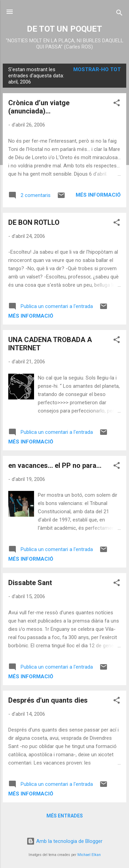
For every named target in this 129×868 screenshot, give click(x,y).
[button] (117, 104)
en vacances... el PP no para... (55, 465)
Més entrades (65, 816)
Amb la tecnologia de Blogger (64, 841)
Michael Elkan (89, 855)
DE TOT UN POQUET (64, 29)
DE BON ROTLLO (34, 222)
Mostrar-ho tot (97, 69)
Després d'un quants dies (48, 700)
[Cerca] (119, 14)
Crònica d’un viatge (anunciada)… (39, 107)
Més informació (98, 195)
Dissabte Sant (30, 583)
